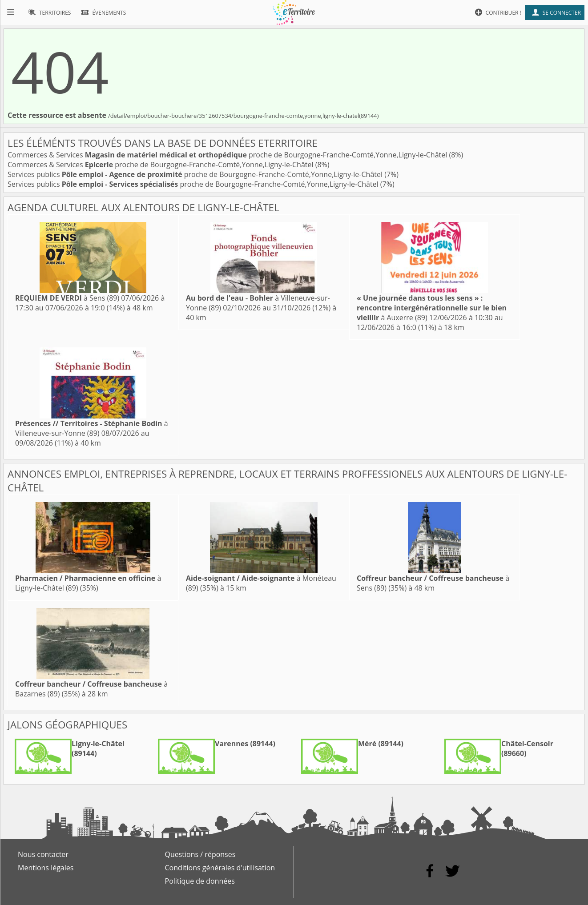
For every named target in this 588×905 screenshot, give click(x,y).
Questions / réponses (200, 854)
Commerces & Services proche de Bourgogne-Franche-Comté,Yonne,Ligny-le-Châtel (228, 155)
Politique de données (200, 881)
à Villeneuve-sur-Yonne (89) (92, 428)
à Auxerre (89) (432, 308)
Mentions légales (46, 868)
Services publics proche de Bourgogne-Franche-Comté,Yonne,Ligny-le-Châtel (196, 174)
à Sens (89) (67, 298)
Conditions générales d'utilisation (220, 868)
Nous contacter (43, 854)
